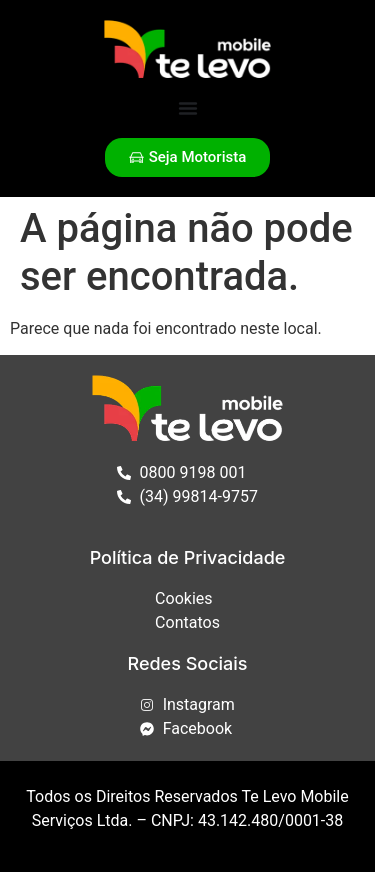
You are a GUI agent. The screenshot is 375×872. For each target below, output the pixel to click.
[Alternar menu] (188, 108)
